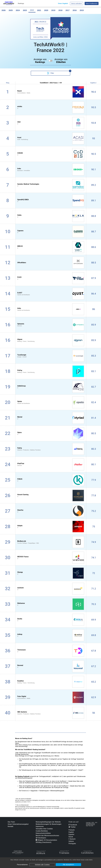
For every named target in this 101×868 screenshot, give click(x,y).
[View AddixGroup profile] (51, 387)
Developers (41, 838)
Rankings (21, 3)
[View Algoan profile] (51, 340)
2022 (32, 10)
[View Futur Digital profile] (51, 697)
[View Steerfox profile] (51, 511)
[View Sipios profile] (51, 433)
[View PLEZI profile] (51, 278)
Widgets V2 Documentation (46, 840)
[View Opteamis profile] (51, 325)
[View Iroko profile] (51, 169)
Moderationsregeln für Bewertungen (49, 824)
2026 (4, 10)
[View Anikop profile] (51, 635)
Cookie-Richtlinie (42, 831)
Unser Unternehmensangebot (18, 824)
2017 (67, 10)
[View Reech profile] (51, 92)
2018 (60, 10)
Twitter (72, 827)
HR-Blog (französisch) (44, 842)
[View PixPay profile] (51, 371)
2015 (82, 10)
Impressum (40, 826)
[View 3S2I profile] (51, 123)
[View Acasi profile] (51, 138)
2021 (39, 10)
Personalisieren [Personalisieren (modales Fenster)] (22, 865)
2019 (53, 10)
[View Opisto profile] (51, 402)
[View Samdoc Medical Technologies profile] (51, 185)
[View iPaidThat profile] (51, 464)
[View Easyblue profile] (51, 682)
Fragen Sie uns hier (20, 810)
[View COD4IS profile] (51, 154)
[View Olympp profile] (51, 573)
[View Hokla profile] (51, 216)
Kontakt (11, 826)
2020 (46, 10)
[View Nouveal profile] (51, 666)
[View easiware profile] (51, 589)
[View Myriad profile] (51, 418)
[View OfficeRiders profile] (51, 263)
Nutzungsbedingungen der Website (48, 822)
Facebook (73, 825)
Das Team (11, 822)
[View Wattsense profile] (51, 604)
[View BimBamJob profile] (51, 542)
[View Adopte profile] (51, 527)
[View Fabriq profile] (51, 449)
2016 (75, 10)
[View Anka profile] (51, 309)
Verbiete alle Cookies (42, 865)
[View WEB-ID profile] (51, 247)
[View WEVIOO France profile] (51, 558)
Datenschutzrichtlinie (43, 833)
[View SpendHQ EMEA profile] (51, 201)
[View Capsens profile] (51, 232)
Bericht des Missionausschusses (47, 836)
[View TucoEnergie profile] (51, 356)
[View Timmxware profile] (51, 651)
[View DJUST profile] (51, 294)
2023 (25, 10)
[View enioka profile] (51, 107)
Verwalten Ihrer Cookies (44, 829)
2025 (11, 10)
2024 (18, 10)
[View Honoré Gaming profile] (51, 496)
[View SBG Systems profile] (51, 713)
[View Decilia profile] (51, 620)
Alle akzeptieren (68, 865)
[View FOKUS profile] (51, 480)
